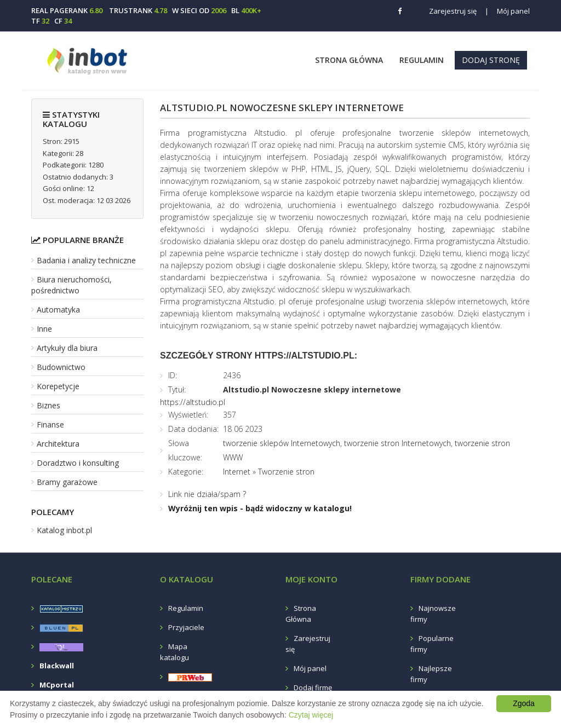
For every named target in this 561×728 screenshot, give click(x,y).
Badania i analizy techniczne (86, 260)
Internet (237, 472)
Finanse (50, 424)
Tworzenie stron (286, 472)
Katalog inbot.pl (64, 530)
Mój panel (507, 11)
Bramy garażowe (67, 482)
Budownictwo (61, 367)
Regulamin (422, 60)
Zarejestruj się (453, 11)
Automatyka (58, 310)
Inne (44, 329)
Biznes (48, 405)
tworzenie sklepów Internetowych (282, 443)
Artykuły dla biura (67, 348)
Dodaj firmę (313, 687)
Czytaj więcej (311, 715)
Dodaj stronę (491, 60)
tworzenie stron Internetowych (397, 443)
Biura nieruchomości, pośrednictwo (71, 285)
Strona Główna (349, 60)
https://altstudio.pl (193, 402)
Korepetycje (58, 386)
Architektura (58, 444)
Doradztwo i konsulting (78, 463)
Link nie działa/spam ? (207, 494)
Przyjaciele (186, 627)
